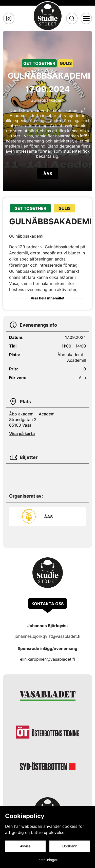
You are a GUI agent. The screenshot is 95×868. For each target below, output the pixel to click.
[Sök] (72, 18)
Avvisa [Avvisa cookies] (25, 846)
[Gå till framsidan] (48, 16)
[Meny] (86, 18)
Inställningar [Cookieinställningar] (48, 860)
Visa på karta (22, 433)
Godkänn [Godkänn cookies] (70, 846)
